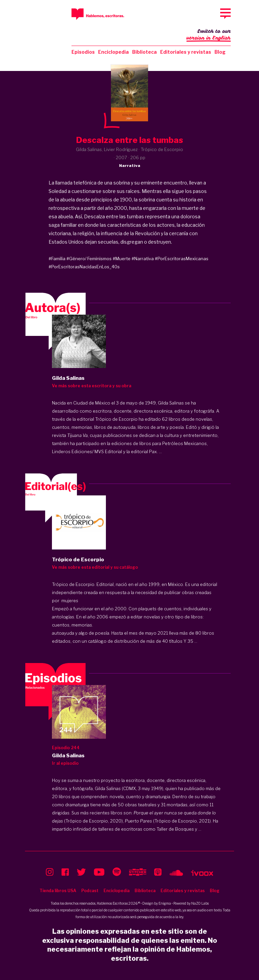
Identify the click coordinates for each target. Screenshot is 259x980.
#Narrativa (143, 259)
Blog (220, 52)
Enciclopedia (113, 52)
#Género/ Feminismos (89, 259)
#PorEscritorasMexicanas (182, 259)
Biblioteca (145, 52)
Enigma (165, 903)
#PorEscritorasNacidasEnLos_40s (84, 267)
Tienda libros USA (58, 891)
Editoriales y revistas (186, 52)
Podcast (90, 891)
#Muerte (122, 259)
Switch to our (209, 35)
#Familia (57, 259)
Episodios (83, 52)
